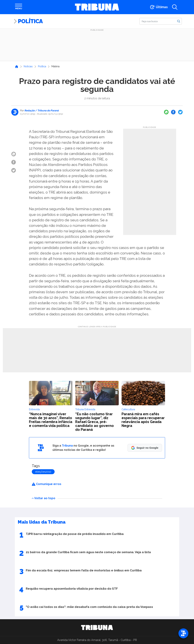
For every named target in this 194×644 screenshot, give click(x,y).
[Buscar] (161, 21)
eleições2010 (43, 472)
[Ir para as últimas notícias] (159, 7)
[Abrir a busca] (175, 7)
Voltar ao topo (44, 498)
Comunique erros (47, 484)
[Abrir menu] (19, 7)
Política (30, 21)
